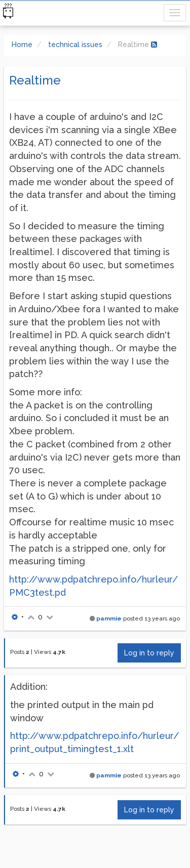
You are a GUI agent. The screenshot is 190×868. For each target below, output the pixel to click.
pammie (109, 618)
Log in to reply (149, 653)
